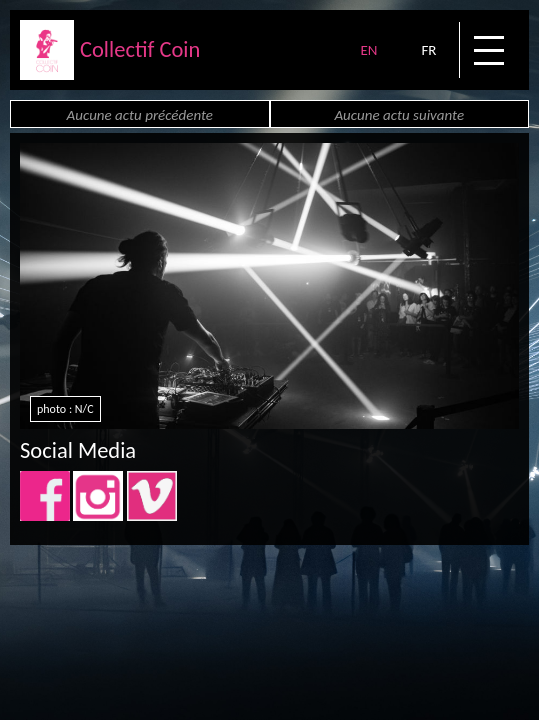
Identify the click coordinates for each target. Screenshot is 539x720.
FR (428, 50)
